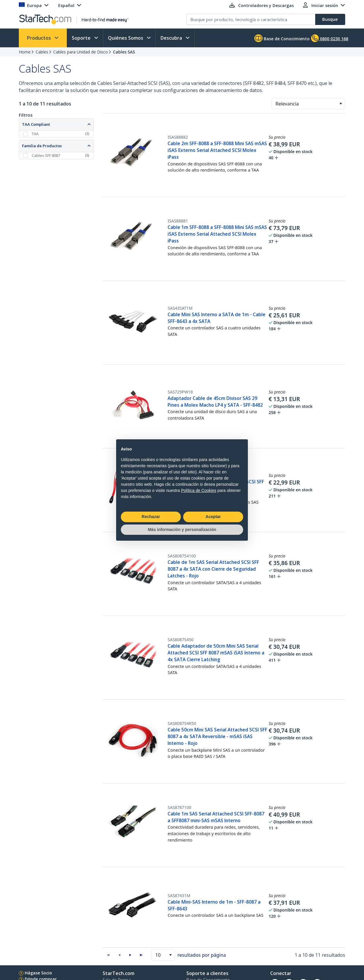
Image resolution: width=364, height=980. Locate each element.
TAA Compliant (36, 124)
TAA (35, 134)
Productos (40, 38)
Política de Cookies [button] (199, 490)
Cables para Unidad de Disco (81, 52)
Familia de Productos (42, 146)
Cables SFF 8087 (46, 155)
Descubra (172, 38)
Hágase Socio (38, 973)
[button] (341, 104)
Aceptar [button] (213, 517)
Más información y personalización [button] (182, 530)
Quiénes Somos (126, 38)
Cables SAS (124, 52)
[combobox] (308, 104)
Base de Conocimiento (282, 38)
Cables (42, 52)
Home (25, 52)
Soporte (82, 38)
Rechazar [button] (151, 517)
